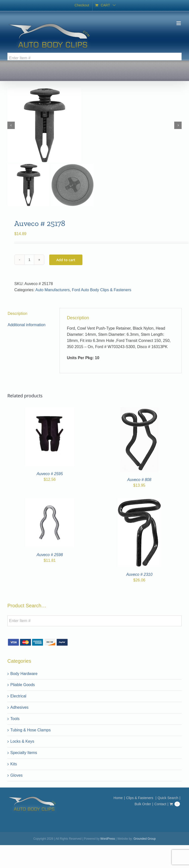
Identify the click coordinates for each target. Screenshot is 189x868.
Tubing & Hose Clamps (31, 730)
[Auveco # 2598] (50, 501)
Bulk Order (143, 804)
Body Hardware (24, 674)
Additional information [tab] (27, 325)
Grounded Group (145, 839)
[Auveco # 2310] (139, 501)
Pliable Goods (23, 685)
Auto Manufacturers (53, 290)
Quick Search (168, 798)
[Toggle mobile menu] (179, 23)
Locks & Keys (22, 741)
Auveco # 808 (139, 480)
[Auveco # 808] (139, 410)
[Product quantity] (29, 260)
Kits (14, 764)
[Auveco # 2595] (50, 410)
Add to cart (66, 260)
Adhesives (19, 707)
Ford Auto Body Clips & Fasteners (102, 290)
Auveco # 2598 (50, 555)
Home (118, 798)
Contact (160, 804)
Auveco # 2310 (139, 574)
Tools (15, 719)
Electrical (18, 696)
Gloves (16, 775)
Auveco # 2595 (50, 474)
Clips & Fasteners (140, 798)
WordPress (108, 839)
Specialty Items (24, 753)
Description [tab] (17, 313)
